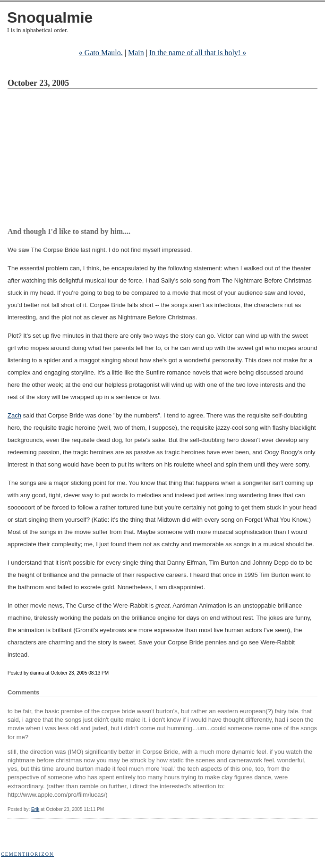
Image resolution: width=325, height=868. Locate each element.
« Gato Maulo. (101, 53)
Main (136, 53)
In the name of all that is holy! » (198, 53)
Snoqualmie (50, 17)
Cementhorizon (27, 854)
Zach (14, 415)
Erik (35, 809)
